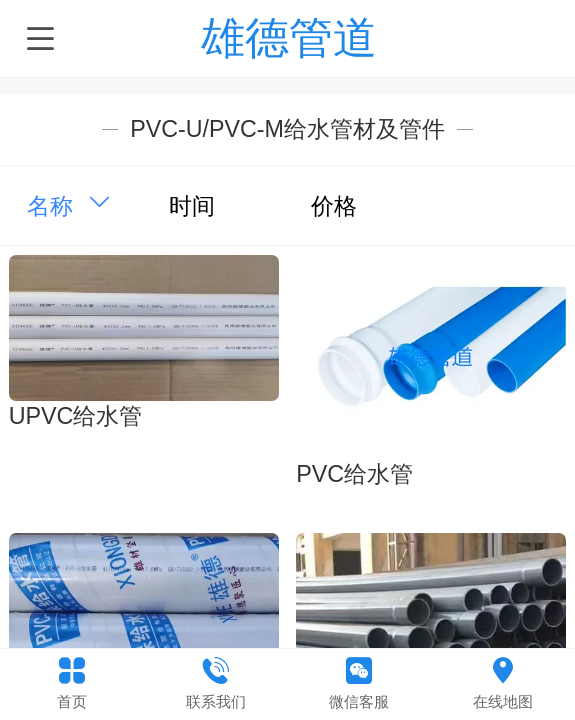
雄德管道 (289, 37)
